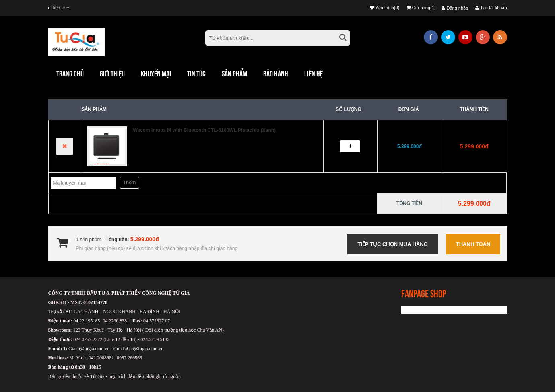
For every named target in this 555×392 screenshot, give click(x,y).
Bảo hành (276, 74)
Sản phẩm (234, 74)
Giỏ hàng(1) (421, 8)
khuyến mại (156, 74)
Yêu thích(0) (385, 8)
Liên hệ (314, 74)
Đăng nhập (455, 8)
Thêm (130, 183)
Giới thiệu (112, 74)
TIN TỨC (196, 74)
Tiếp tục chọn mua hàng (392, 244)
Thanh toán (473, 244)
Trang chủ (70, 74)
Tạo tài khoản (491, 8)
